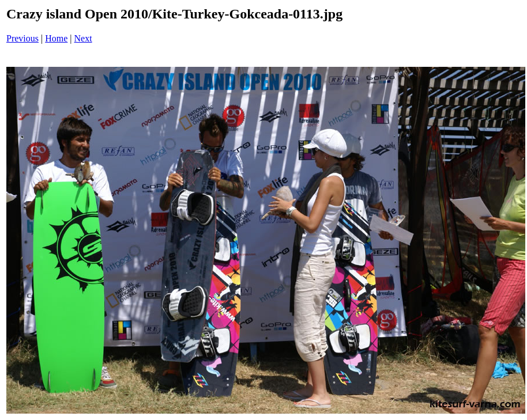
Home (56, 38)
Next (83, 38)
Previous (22, 38)
